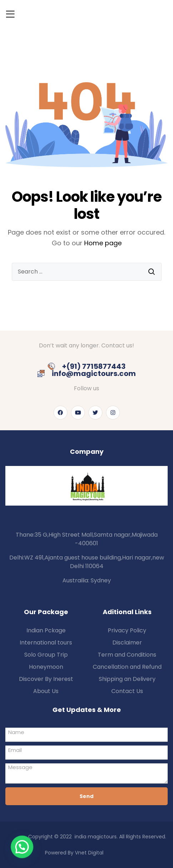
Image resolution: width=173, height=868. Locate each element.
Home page (103, 243)
